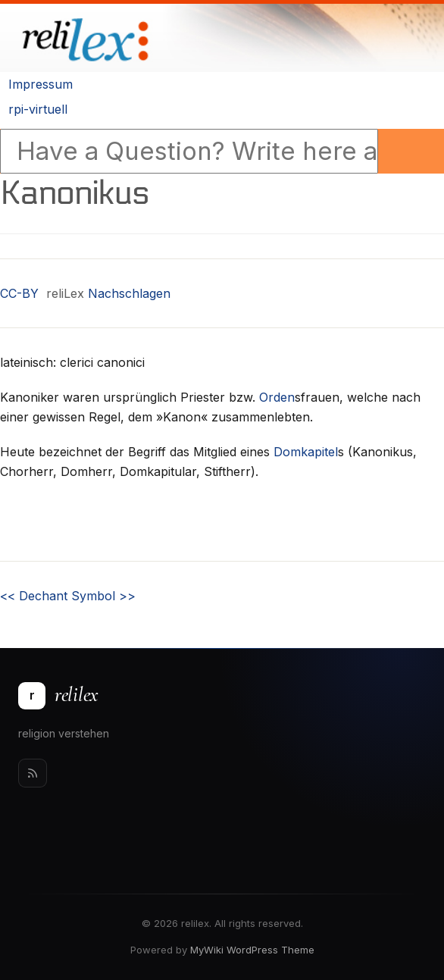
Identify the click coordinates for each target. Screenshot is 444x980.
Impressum (41, 84)
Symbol (103, 596)
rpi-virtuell (38, 109)
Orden (277, 397)
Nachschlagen (129, 293)
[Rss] (33, 773)
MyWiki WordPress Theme (252, 950)
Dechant (34, 596)
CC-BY (19, 293)
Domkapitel (306, 452)
